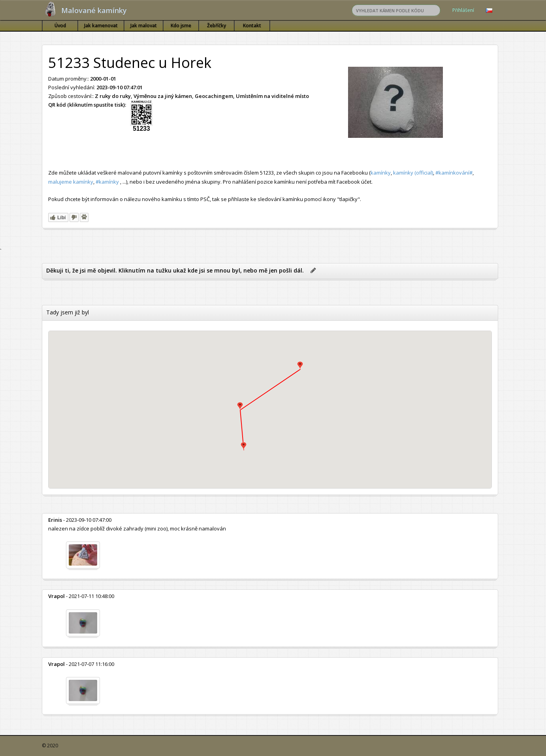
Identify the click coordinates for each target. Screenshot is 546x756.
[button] (240, 406)
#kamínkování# (454, 173)
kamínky (381, 173)
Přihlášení (463, 10)
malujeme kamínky (71, 182)
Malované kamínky (94, 10)
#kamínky (107, 182)
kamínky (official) (413, 173)
